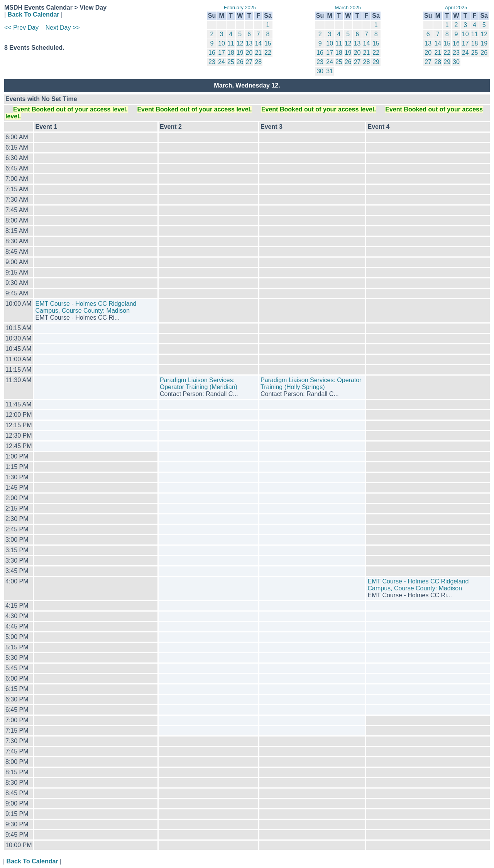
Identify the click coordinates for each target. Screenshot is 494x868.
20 (249, 53)
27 (249, 62)
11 (231, 43)
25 (231, 62)
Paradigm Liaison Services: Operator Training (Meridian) (199, 383)
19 (240, 53)
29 (376, 62)
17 (222, 53)
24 (222, 62)
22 (268, 53)
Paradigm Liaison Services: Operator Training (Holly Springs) (311, 383)
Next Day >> (63, 28)
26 (240, 62)
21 (258, 53)
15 (268, 43)
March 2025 (348, 8)
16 (212, 53)
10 (222, 43)
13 (249, 43)
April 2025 (456, 8)
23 (212, 62)
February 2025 (240, 8)
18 (231, 53)
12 (240, 43)
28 (258, 62)
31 (330, 71)
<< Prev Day (21, 28)
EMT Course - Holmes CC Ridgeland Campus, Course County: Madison (86, 307)
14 (258, 43)
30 (320, 71)
